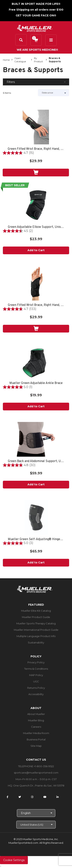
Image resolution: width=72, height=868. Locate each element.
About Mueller (36, 714)
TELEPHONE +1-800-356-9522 (36, 766)
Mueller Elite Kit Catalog (36, 611)
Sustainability (36, 642)
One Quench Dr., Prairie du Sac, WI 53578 (39, 785)
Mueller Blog (36, 720)
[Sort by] (54, 93)
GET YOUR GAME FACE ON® (36, 15)
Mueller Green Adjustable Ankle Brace (36, 383)
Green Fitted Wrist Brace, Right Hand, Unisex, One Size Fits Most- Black (36, 149)
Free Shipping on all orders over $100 (36, 10)
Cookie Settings (14, 860)
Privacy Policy (36, 662)
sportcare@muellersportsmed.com (36, 773)
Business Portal (36, 739)
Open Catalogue (20, 60)
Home (6, 60)
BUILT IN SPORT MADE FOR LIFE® (36, 4)
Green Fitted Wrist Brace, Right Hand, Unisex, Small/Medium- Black (36, 305)
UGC (36, 681)
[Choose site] (36, 825)
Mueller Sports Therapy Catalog (36, 623)
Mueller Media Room (36, 733)
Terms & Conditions (36, 669)
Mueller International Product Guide (36, 630)
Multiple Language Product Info (36, 636)
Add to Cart (36, 250)
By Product (38, 60)
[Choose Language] (36, 813)
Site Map (36, 746)
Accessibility (36, 694)
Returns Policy (36, 688)
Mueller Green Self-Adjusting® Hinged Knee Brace (36, 539)
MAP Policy (36, 675)
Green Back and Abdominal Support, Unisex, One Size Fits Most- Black (36, 461)
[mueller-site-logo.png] (35, 28)
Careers (36, 727)
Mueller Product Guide (36, 617)
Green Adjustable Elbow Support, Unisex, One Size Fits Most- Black (36, 227)
